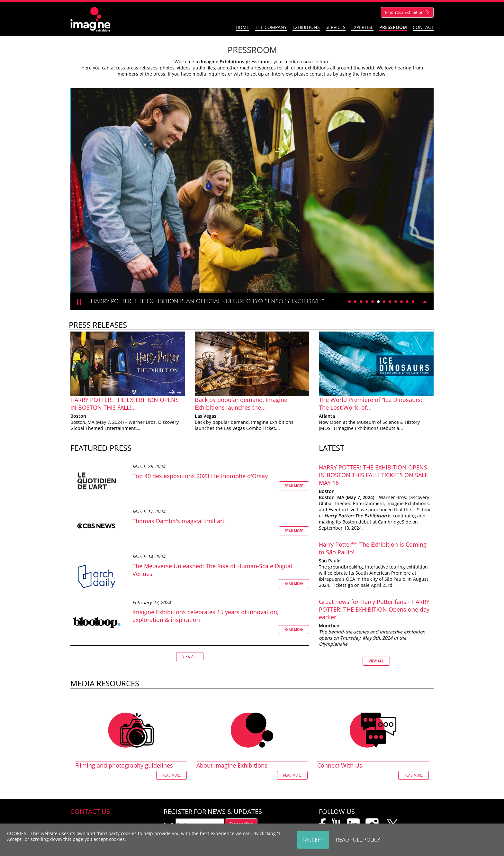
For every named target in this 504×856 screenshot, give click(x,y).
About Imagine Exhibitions (232, 765)
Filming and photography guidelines (124, 765)
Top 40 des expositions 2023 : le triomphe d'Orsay (200, 476)
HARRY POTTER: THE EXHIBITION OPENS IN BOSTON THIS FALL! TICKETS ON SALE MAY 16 (373, 475)
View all (190, 657)
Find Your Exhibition (408, 12)
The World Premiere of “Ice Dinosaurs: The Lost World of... (371, 404)
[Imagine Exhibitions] (90, 19)
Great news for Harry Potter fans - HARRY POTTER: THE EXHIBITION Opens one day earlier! (374, 609)
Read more (294, 486)
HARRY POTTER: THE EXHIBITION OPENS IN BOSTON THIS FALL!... (125, 404)
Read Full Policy (358, 840)
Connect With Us (340, 765)
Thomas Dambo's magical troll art (178, 521)
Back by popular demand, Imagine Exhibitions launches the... (241, 404)
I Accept (313, 840)
